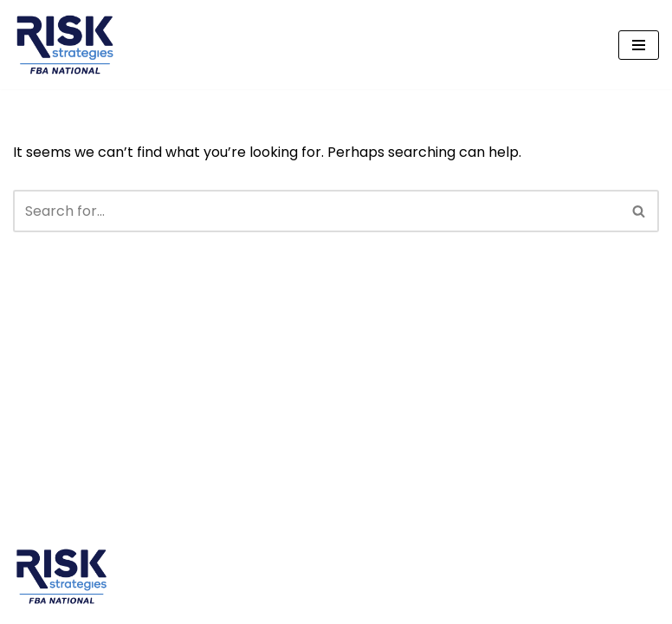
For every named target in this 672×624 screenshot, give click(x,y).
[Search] (317, 211)
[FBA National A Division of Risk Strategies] (65, 45)
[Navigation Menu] (639, 45)
